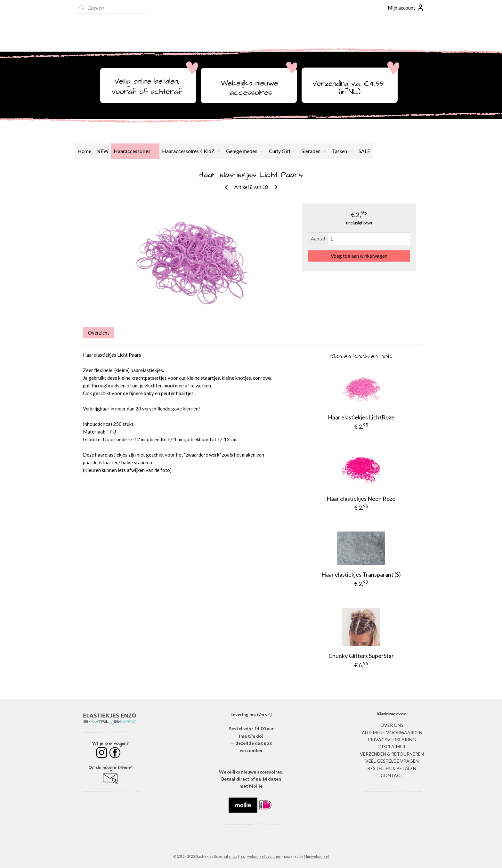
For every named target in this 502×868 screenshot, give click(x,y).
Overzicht (99, 333)
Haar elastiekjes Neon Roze (361, 499)
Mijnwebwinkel (316, 856)
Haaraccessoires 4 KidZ (191, 151)
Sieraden (314, 151)
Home (84, 151)
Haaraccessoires (135, 151)
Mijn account (406, 8)
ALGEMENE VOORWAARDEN (392, 732)
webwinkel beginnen (264, 856)
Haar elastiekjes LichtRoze (361, 417)
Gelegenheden (245, 151)
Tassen (343, 151)
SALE (364, 151)
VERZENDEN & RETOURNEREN (392, 754)
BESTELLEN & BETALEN (392, 768)
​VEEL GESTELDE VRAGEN (392, 761)
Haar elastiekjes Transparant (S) (361, 574)
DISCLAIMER (392, 746)
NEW (102, 151)
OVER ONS (392, 725)
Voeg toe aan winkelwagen (359, 256)
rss (242, 856)
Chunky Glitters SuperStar (361, 656)
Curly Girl (283, 151)
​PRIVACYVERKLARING (392, 739)
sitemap (231, 856)
